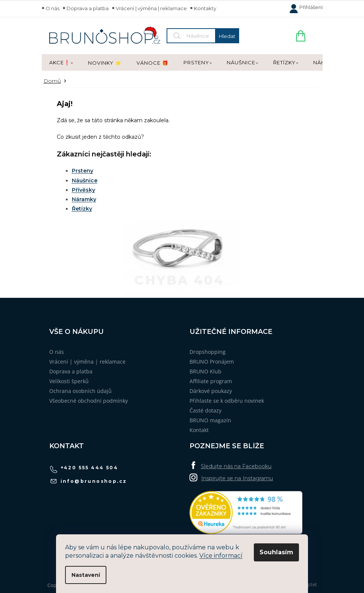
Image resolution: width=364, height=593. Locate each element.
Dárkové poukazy (211, 391)
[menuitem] (61, 63)
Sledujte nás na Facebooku (236, 466)
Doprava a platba (88, 8)
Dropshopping (208, 352)
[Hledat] (203, 36)
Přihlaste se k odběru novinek (227, 401)
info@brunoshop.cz (94, 481)
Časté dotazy (206, 410)
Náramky (84, 199)
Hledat (227, 36)
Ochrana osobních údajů (80, 391)
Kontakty (205, 8)
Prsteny (83, 171)
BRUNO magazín (210, 420)
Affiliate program (211, 381)
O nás (52, 8)
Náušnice (85, 180)
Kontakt (199, 430)
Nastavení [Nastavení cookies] (86, 575)
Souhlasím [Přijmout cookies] (276, 552)
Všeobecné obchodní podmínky (89, 401)
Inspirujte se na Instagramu (237, 478)
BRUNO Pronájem (212, 362)
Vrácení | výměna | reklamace (151, 8)
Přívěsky (83, 190)
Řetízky (82, 209)
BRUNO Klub (206, 371)
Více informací (221, 556)
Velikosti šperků (69, 381)
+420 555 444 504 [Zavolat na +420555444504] (89, 468)
